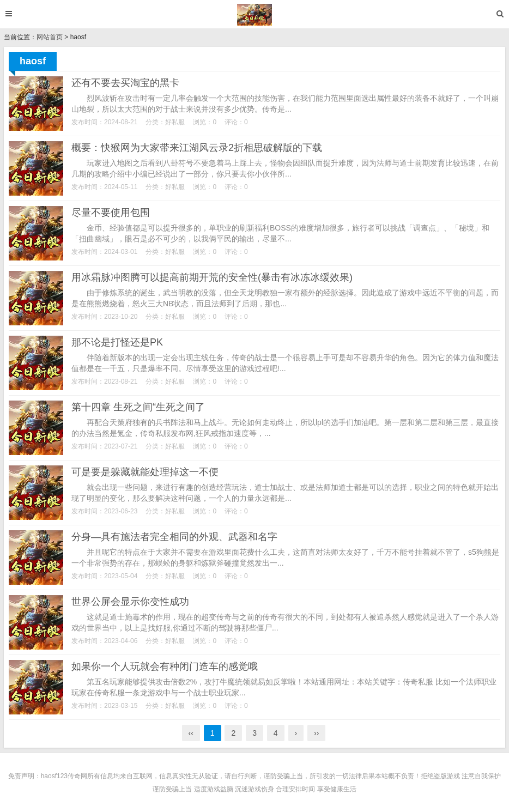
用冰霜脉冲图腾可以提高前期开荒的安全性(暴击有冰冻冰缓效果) (212, 277)
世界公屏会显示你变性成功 (130, 602)
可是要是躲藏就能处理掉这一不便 (145, 472)
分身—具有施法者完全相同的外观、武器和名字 (174, 537)
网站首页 (50, 37)
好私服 (175, 122)
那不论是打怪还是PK (117, 342)
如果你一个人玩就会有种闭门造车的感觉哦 (165, 666)
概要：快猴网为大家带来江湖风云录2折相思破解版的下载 (197, 148)
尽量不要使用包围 (111, 213)
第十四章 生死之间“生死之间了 (138, 407)
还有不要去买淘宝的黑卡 (125, 83)
